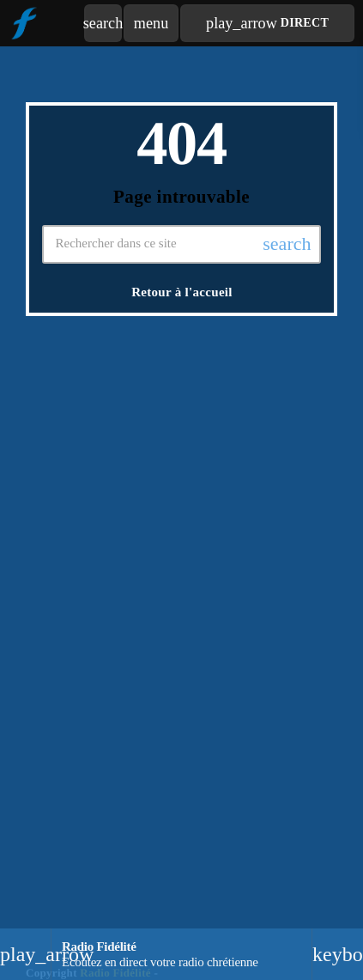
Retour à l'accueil (182, 292)
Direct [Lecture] (267, 23)
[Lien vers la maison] (23, 23)
